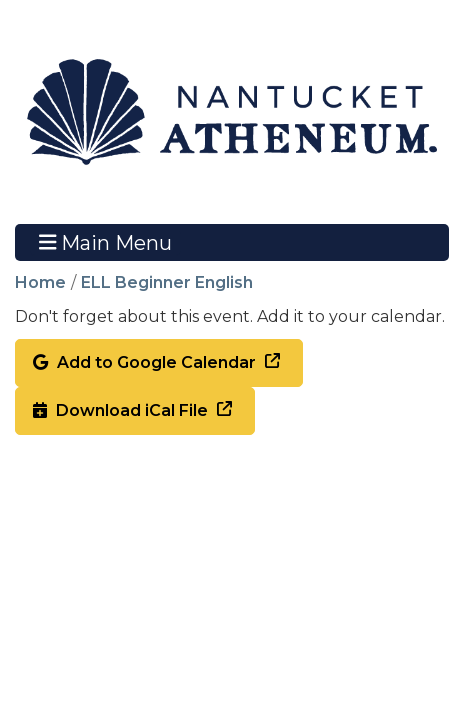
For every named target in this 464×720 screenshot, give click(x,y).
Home (40, 282)
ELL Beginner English (167, 282)
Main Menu (106, 242)
